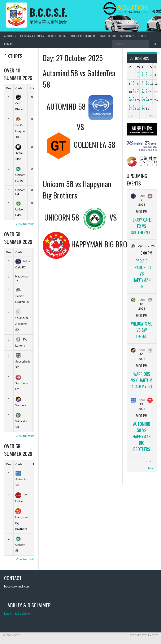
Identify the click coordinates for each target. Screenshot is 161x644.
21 (135, 100)
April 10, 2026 (142, 304)
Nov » (152, 116)
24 (147, 100)
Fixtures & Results (32, 36)
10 (147, 83)
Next (151, 468)
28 (135, 108)
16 (143, 92)
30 (143, 108)
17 (147, 92)
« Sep (131, 116)
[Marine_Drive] (142, 150)
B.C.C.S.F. (48, 12)
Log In (8, 44)
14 (135, 92)
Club (18, 88)
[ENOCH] (142, 165)
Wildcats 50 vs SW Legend (142, 330)
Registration (108, 36)
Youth (142, 36)
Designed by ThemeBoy (144, 635)
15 (139, 92)
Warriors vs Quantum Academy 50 (142, 380)
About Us (10, 36)
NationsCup (127, 36)
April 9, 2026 (142, 200)
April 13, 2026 (142, 404)
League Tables (57, 36)
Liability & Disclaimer (18, 613)
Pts (32, 88)
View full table (25, 224)
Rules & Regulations (83, 36)
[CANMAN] (142, 134)
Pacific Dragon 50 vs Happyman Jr (142, 274)
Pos (9, 88)
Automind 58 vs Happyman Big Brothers (142, 436)
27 (130, 108)
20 (130, 100)
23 (143, 100)
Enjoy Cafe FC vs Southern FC (142, 226)
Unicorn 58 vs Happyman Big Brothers (77, 189)
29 (139, 108)
